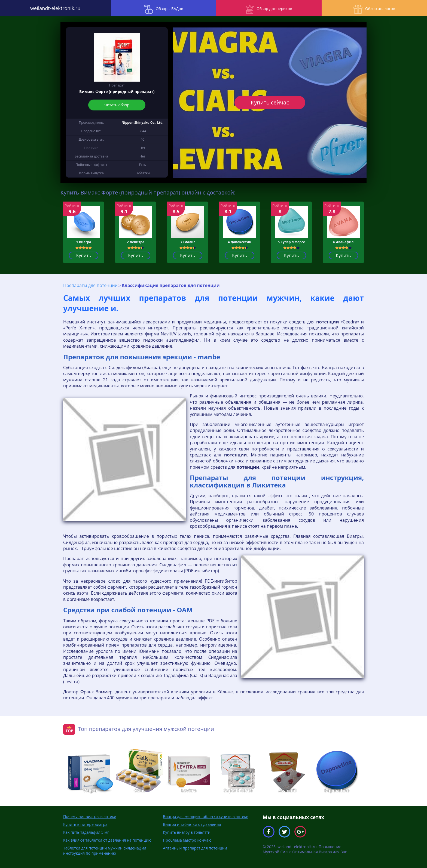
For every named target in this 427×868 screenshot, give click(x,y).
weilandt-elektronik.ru (53, 8)
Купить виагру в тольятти (187, 832)
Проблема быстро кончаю (187, 840)
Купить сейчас (270, 102)
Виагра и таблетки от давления (192, 824)
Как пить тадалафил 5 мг (86, 832)
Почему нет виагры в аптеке (90, 816)
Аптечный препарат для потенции (195, 848)
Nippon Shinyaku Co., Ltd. (142, 123)
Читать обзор (117, 105)
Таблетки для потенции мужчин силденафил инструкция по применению (105, 851)
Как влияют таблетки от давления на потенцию (107, 840)
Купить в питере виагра (85, 824)
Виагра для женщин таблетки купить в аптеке (205, 816)
